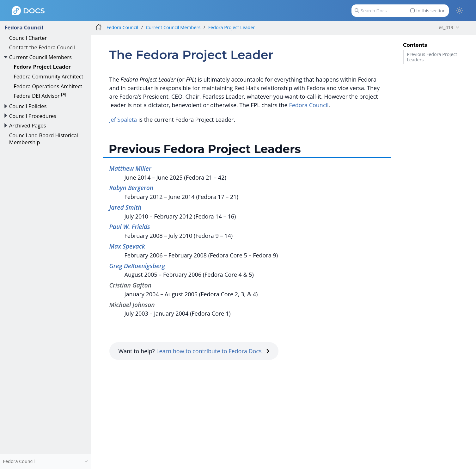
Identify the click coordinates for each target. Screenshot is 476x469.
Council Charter (28, 38)
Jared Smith (125, 207)
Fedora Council (24, 27)
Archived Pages (28, 125)
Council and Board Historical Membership (44, 139)
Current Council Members (40, 57)
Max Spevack (127, 246)
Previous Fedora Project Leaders (432, 57)
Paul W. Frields (130, 227)
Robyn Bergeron (131, 188)
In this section (428, 11)
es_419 (446, 27)
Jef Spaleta (123, 120)
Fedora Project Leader (42, 67)
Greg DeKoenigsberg (137, 266)
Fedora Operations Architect (48, 86)
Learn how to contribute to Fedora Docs (213, 351)
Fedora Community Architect (48, 76)
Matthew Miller (130, 168)
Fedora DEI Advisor (40, 96)
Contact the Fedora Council (42, 47)
